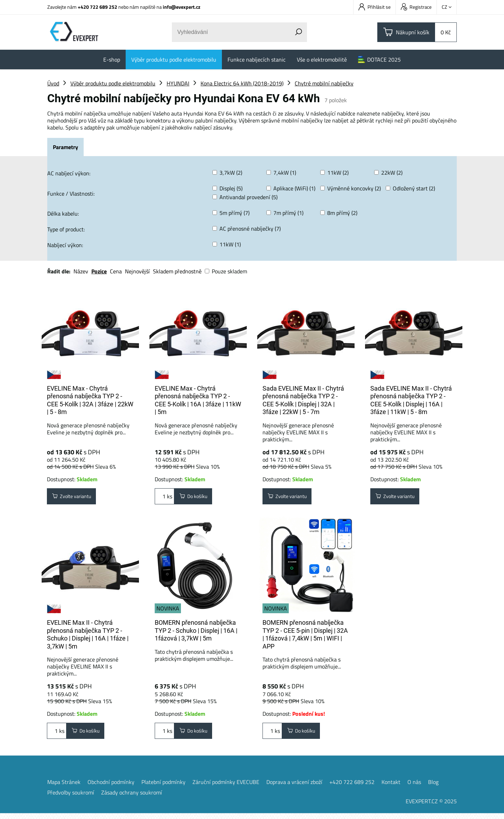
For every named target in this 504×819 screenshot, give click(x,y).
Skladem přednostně (177, 271)
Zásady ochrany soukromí (132, 798)
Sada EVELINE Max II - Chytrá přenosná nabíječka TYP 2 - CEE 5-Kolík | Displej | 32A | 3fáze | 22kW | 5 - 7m (303, 400)
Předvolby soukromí (71, 798)
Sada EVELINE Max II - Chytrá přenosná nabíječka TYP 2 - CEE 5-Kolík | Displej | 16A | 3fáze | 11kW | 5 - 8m (411, 400)
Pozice (99, 271)
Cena (116, 271)
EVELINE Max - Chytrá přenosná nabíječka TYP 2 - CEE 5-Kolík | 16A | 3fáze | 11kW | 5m (198, 400)
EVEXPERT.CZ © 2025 (431, 807)
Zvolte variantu (76, 498)
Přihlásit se (374, 7)
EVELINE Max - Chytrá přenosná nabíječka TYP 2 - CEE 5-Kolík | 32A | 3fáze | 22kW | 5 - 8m (90, 400)
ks (164, 498)
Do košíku (196, 498)
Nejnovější (137, 271)
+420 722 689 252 (97, 7)
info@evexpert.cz (181, 7)
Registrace (416, 7)
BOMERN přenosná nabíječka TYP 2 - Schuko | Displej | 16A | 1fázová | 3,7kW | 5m (196, 633)
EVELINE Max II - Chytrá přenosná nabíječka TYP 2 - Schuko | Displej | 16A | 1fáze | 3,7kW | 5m (88, 637)
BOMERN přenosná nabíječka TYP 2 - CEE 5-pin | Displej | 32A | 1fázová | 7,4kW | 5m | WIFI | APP (305, 637)
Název (81, 271)
